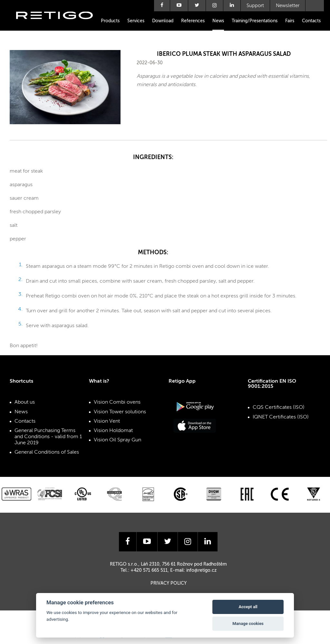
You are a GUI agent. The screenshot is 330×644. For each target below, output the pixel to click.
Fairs (290, 21)
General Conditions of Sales (47, 452)
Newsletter (288, 6)
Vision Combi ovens (117, 402)
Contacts (311, 21)
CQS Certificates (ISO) (279, 408)
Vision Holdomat (113, 431)
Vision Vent (107, 421)
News (218, 21)
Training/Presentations (255, 21)
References (193, 21)
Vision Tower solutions (120, 412)
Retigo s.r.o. (60, 25)
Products (110, 21)
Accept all (248, 607)
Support (255, 6)
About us (25, 402)
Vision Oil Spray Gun (117, 440)
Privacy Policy (169, 583)
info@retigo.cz (201, 570)
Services (136, 21)
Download (163, 21)
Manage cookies (248, 624)
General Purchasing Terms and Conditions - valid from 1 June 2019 (48, 437)
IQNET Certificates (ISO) (281, 417)
